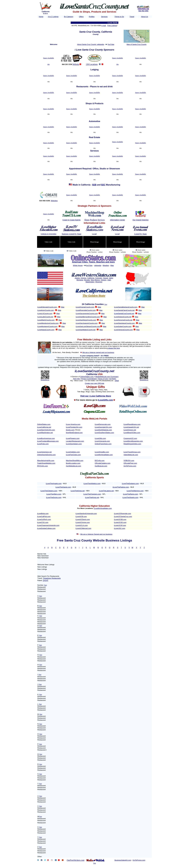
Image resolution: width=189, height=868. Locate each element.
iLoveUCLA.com (82, 525)
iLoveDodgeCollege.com (46, 528)
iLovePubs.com (43, 444)
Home (41, 17)
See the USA (143, 11)
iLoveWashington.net (45, 433)
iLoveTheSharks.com (130, 497)
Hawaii (105, 278)
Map (112, 265)
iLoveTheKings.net (78, 491)
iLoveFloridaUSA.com (74, 427)
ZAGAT (45, 580)
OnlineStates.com (87, 377)
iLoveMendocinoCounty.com (48, 323)
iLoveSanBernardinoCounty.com (88, 317)
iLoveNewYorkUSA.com (46, 430)
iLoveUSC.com (120, 528)
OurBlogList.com (101, 466)
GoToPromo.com (130, 466)
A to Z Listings (53, 17)
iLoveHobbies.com (73, 452)
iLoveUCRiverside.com (122, 513)
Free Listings (112, 26)
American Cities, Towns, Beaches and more (93, 262)
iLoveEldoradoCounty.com (47, 307)
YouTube (111, 44)
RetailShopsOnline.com (132, 444)
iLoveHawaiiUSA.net (131, 427)
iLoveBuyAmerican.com (46, 438)
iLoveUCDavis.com (83, 519)
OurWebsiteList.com (74, 466)
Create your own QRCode (95, 383)
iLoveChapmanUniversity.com (48, 525)
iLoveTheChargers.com (92, 494)
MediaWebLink (45, 380)
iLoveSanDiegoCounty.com (86, 320)
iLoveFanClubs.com (73, 455)
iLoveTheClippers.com (49, 491)
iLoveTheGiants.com (63, 487)
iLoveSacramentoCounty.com (87, 314)
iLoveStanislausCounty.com (124, 323)
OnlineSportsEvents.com (46, 455)
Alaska (77, 278)
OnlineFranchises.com (103, 444)
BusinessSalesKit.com (123, 860)
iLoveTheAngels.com (54, 484)
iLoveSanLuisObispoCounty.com (88, 326)
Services (104, 17)
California (91, 278)
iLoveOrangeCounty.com (85, 307)
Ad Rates (113, 379)
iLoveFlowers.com (73, 438)
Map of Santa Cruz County (136, 44)
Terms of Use (103, 379)
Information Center (118, 220)
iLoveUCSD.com (120, 522)
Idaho (111, 278)
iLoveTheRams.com (130, 494)
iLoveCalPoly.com (44, 516)
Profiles (92, 17)
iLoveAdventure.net (44, 452)
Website (76, 64)
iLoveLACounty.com (45, 314)
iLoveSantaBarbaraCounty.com (126, 307)
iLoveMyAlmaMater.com (104, 455)
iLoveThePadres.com (121, 487)
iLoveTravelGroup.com (132, 452)
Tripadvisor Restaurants (52, 578)
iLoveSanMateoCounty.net (86, 330)
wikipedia (98, 265)
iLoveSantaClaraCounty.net (124, 310)
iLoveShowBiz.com (102, 452)
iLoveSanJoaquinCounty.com (87, 323)
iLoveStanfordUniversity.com (86, 513)
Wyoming (99, 282)
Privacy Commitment (89, 379)
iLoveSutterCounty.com (123, 326)
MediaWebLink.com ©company (107, 377)
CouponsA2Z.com (130, 438)
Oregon (104, 280)
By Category (69, 17)
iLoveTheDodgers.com (130, 484)
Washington (90, 282)
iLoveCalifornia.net (44, 427)
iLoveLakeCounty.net (45, 317)
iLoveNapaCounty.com (46, 330)
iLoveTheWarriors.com (135, 491)
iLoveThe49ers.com (54, 494)
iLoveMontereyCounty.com (47, 326)
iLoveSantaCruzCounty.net (124, 314)
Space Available (49, 58)
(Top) (106, 304)
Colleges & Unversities (49, 234)
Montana (80, 280)
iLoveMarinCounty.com (46, 320)
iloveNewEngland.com (74, 433)
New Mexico (95, 280)
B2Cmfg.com (100, 460)
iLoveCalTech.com (44, 519)
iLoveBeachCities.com (132, 433)
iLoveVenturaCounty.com (123, 330)
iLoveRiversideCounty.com (86, 310)
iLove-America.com (73, 424)
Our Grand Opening (140, 220)
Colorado (99, 278)
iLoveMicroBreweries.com (133, 441)
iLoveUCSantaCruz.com (123, 516)
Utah (109, 280)
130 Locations (92, 64)
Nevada (87, 280)
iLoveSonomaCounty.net (123, 320)
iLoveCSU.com (43, 522)
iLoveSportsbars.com (74, 444)
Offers (81, 17)
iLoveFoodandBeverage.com (48, 441)
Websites (54, 201)
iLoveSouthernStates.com (104, 433)
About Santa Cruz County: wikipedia (91, 44)
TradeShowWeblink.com (46, 463)
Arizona (83, 278)
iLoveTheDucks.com (54, 497)
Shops (87, 220)
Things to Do (119, 17)
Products (94, 220)
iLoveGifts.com (100, 438)
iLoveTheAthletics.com (92, 484)
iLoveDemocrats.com (103, 424)
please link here (114, 348)
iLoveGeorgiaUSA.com (103, 427)
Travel (132, 17)
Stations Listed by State (72, 234)
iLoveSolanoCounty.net (123, 317)
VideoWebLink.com (131, 455)
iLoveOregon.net (130, 430)
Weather (106, 265)
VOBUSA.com (129, 460)
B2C (103, 185)
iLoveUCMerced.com (83, 528)
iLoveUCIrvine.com (83, 522)
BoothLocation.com (73, 463)
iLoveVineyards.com (102, 441)
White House (78, 265)
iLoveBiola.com (43, 513)
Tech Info (76, 379)
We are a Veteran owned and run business (98, 352)
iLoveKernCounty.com (46, 310)
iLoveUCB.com (81, 516)
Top (94, 863)
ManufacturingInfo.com (46, 460)
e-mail (104, 26)
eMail (117, 381)
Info (49, 64)
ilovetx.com (70, 430)
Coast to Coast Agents (72, 220)
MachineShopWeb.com (75, 460)
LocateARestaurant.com (75, 441)
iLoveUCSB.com (120, 519)
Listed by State (141, 234)
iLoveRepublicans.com (132, 424)
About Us (144, 17)
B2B (94, 185)
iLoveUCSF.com (120, 525)
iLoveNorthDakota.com (103, 430)
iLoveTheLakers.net (106, 491)
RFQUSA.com (43, 466)
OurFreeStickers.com (76, 860)
